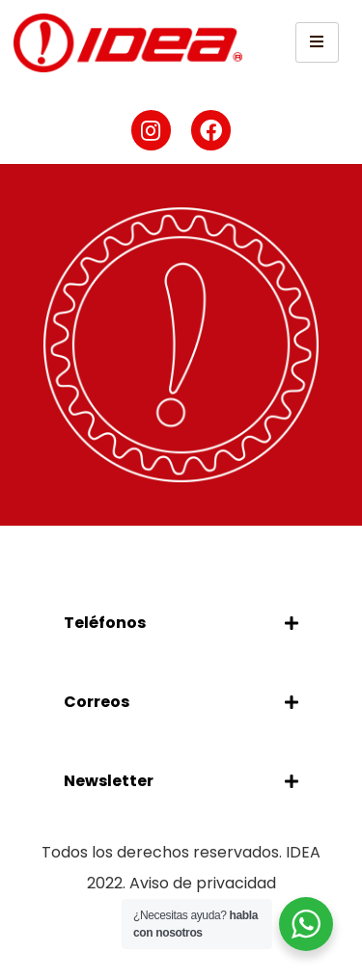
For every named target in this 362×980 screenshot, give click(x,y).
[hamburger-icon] (317, 42)
